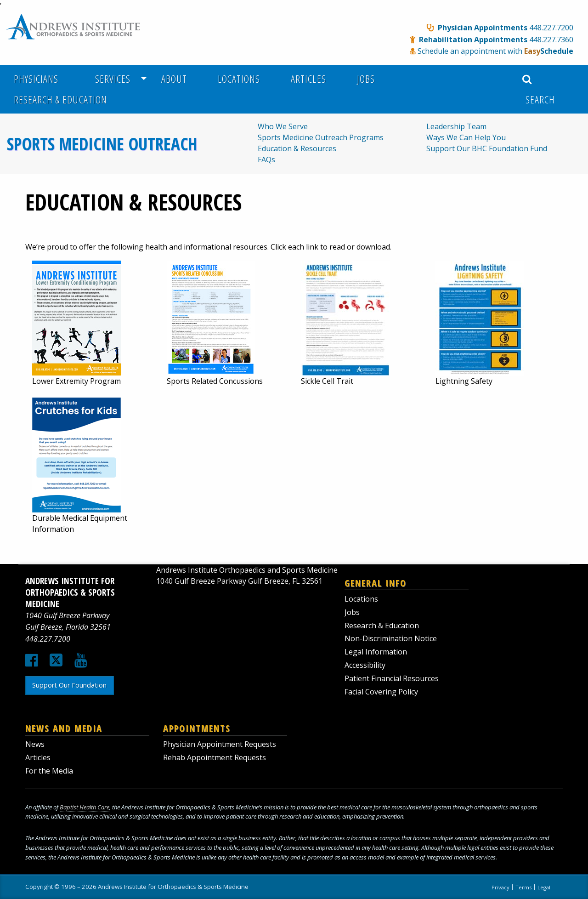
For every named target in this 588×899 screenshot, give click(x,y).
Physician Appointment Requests (220, 744)
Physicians (36, 79)
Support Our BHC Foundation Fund (487, 148)
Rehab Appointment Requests (215, 757)
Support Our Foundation (69, 685)
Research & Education (60, 100)
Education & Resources (297, 148)
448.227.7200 (551, 28)
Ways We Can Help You (466, 137)
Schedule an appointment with (495, 51)
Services (110, 79)
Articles (308, 79)
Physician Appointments (483, 28)
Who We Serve (283, 126)
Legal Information (376, 652)
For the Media (49, 771)
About (174, 79)
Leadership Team (456, 126)
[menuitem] (41, 79)
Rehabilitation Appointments (473, 40)
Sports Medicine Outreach (102, 144)
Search (539, 90)
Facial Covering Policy (381, 692)
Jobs (366, 79)
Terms (523, 887)
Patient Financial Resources (392, 678)
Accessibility (365, 665)
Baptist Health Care (85, 807)
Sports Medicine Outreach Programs (321, 137)
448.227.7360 (551, 40)
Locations (239, 79)
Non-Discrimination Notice (391, 638)
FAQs (266, 159)
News (35, 744)
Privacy (500, 887)
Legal (544, 887)
